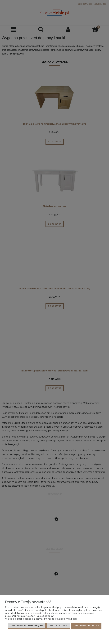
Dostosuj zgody (58, 626)
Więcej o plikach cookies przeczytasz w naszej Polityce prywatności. (41, 619)
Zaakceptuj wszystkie (86, 626)
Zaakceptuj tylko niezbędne (27, 626)
